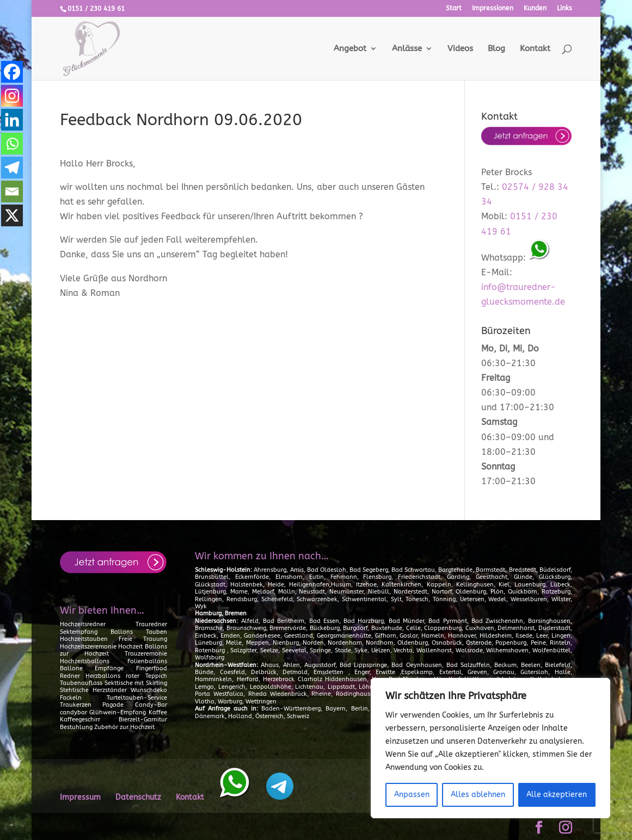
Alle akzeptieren (557, 795)
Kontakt (535, 49)
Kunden (535, 8)
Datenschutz (138, 797)
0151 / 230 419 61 (96, 9)
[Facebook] (12, 72)
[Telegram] (12, 168)
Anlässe (407, 49)
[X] (12, 215)
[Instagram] (12, 96)
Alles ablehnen (478, 795)
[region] (490, 748)
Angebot (350, 49)
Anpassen (412, 795)
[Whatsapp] (12, 144)
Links (564, 8)
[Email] (12, 192)
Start (454, 8)
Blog (496, 49)
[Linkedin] (12, 120)
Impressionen (493, 8)
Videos (460, 49)
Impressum (80, 797)
